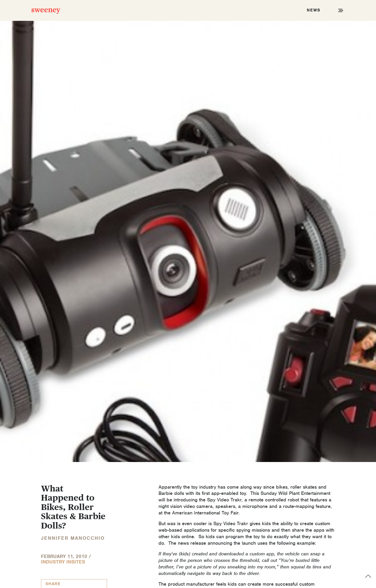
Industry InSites (63, 562)
